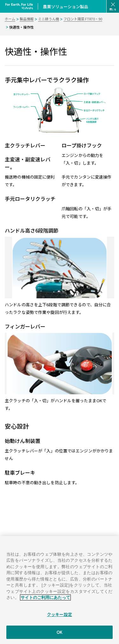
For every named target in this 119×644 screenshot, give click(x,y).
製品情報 (27, 19)
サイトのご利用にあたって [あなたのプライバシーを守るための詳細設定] (45, 602)
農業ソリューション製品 (66, 7)
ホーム (10, 19)
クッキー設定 (60, 619)
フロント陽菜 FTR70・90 (83, 19)
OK (60, 637)
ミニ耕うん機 (49, 19)
